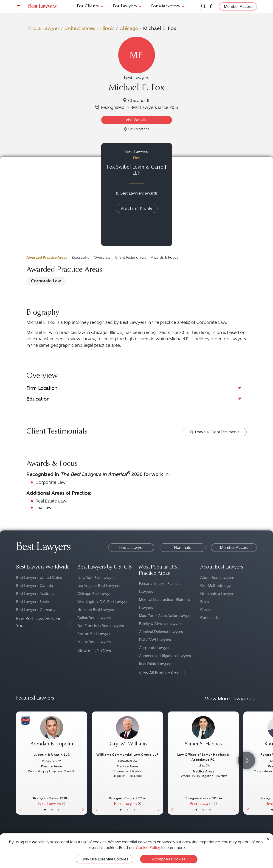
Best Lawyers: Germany (36, 610)
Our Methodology (215, 586)
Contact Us (209, 618)
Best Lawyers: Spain (33, 602)
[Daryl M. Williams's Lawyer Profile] (127, 734)
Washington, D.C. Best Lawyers (103, 602)
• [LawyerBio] (52, 810)
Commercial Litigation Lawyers (165, 656)
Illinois (107, 28)
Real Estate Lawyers (156, 664)
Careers (207, 610)
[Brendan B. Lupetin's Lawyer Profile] (52, 734)
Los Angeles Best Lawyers (99, 586)
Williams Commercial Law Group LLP (127, 755)
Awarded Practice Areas (47, 257)
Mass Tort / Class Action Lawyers (166, 616)
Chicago (129, 28)
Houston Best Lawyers (96, 610)
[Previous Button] (20, 763)
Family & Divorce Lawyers (161, 624)
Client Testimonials (131, 257)
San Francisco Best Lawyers (101, 626)
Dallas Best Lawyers (94, 618)
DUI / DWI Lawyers (155, 640)
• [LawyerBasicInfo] (45, 810)
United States (80, 28)
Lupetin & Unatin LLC (52, 755)
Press (205, 602)
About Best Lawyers (217, 578)
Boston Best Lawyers (95, 634)
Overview (102, 257)
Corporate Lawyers (155, 648)
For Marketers (165, 6)
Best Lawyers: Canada (35, 586)
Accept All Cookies (169, 859)
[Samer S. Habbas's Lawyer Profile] (203, 734)
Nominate (183, 547)
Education (38, 399)
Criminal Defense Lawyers (161, 632)
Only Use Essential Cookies (104, 859)
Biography (80, 257)
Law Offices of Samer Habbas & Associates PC (203, 757)
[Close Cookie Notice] (268, 839)
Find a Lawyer (43, 28)
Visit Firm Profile (137, 208)
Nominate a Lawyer (217, 594)
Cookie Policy (148, 848)
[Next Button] (84, 763)
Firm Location (42, 388)
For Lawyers (125, 6)
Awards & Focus (165, 257)
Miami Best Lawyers (94, 642)
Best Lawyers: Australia (35, 594)
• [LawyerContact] (59, 810)
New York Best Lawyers (97, 578)
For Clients (88, 6)
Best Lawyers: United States (39, 578)
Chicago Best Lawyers (96, 594)
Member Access (234, 547)
